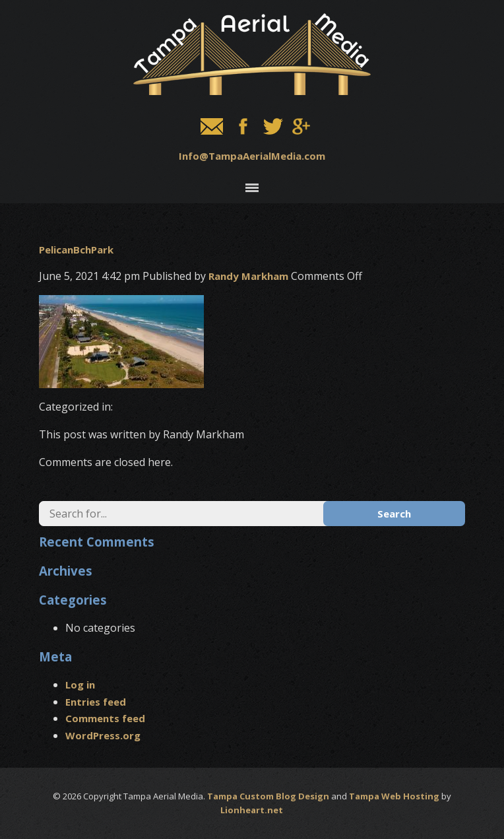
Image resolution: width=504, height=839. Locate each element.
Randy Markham (248, 276)
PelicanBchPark (76, 250)
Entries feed (96, 702)
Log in (80, 685)
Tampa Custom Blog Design (268, 796)
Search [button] (394, 514)
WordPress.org (103, 735)
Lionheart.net (252, 810)
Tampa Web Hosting (394, 796)
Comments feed (105, 718)
